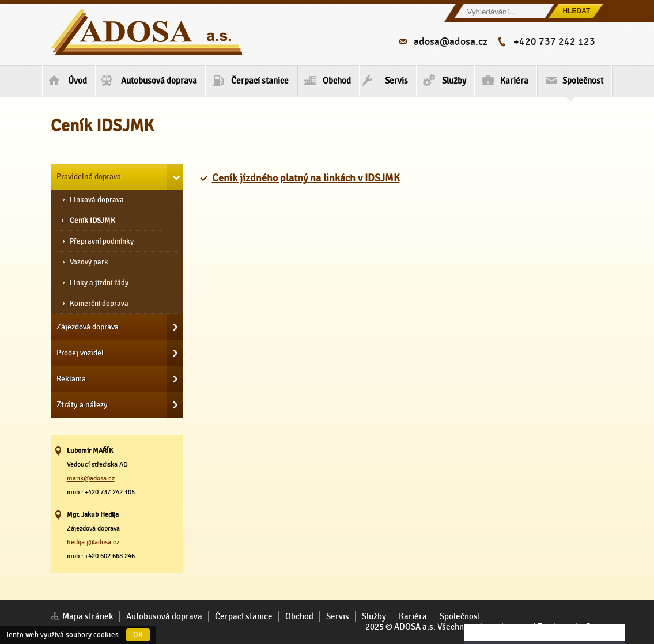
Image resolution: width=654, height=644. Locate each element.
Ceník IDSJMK (92, 220)
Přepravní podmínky (102, 241)
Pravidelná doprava (89, 176)
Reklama (71, 378)
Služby (454, 81)
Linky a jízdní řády (99, 283)
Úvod (78, 81)
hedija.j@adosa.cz (93, 542)
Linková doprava (97, 200)
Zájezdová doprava (88, 327)
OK (138, 635)
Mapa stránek (88, 616)
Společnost (583, 86)
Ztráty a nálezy (82, 404)
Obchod (337, 81)
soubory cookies (92, 635)
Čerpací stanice (260, 81)
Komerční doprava (99, 303)
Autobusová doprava (159, 81)
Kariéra (514, 81)
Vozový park (89, 262)
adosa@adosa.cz (451, 41)
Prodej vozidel (80, 353)
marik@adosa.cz (91, 478)
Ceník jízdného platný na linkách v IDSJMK (306, 178)
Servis (396, 81)
